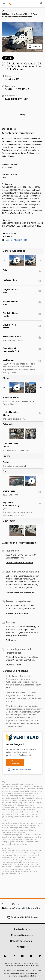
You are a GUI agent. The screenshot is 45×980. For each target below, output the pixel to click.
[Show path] (12, 11)
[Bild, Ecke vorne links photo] (40, 291)
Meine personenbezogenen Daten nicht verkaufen (22, 965)
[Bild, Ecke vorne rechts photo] (40, 326)
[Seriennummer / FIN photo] (40, 338)
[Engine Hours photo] (40, 492)
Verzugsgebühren (14, 635)
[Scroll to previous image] (4, 260)
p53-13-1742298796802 (14, 240)
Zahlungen (11, 640)
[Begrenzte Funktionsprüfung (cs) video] (40, 504)
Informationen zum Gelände (19, 563)
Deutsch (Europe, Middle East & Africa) (23, 908)
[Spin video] (40, 271)
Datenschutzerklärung (13, 963)
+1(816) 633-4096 (14, 665)
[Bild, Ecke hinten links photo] (40, 302)
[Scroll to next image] (41, 260)
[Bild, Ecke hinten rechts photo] (40, 314)
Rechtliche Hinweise (31, 963)
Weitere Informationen (17, 613)
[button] (22, 929)
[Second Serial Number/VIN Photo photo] (40, 349)
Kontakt (34, 917)
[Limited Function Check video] (40, 413)
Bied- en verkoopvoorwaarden (20, 592)
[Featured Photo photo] (40, 281)
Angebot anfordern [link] (15, 762)
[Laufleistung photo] (40, 361)
